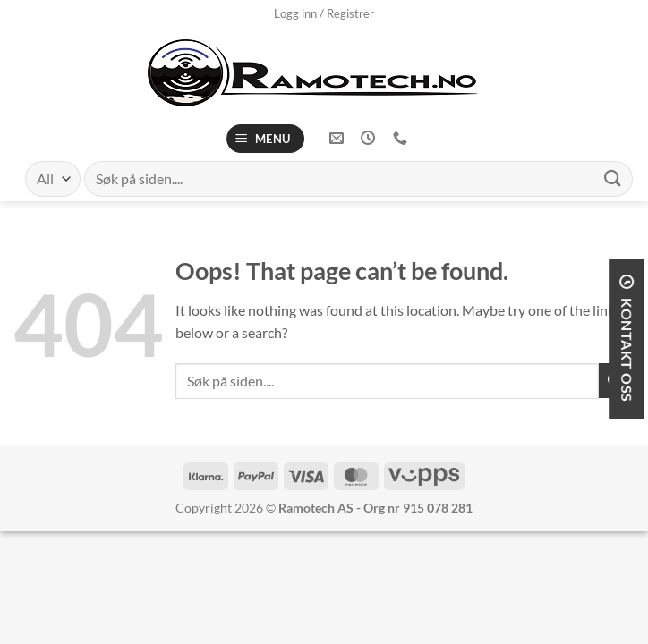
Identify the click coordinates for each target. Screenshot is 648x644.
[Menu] (266, 139)
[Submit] (613, 178)
